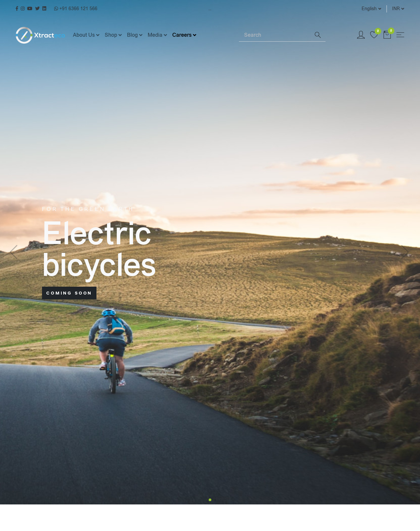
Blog (132, 35)
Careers (182, 35)
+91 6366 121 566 (76, 9)
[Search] (274, 35)
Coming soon (69, 293)
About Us (84, 35)
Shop (111, 35)
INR (396, 9)
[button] (210, 500)
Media (155, 35)
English (369, 9)
